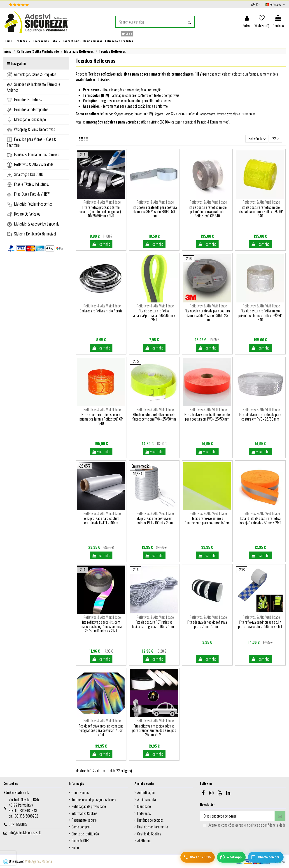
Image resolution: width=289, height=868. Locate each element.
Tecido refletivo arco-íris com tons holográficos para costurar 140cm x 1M (101, 730)
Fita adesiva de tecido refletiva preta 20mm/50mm (207, 624)
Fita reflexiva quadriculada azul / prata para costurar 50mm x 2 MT (260, 624)
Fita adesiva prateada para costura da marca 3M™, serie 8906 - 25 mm (207, 315)
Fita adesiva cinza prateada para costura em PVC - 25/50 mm (260, 417)
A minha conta (147, 799)
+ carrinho (101, 244)
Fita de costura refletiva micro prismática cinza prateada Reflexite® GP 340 (207, 212)
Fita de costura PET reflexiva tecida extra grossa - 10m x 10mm (154, 624)
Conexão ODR (80, 841)
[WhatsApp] (231, 857)
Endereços (144, 813)
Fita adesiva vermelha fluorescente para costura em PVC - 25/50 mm (207, 417)
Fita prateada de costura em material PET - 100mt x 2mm (154, 520)
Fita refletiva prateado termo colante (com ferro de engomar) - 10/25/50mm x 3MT (101, 212)
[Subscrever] (280, 816)
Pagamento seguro (84, 820)
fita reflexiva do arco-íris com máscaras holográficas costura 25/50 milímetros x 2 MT (101, 626)
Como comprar (81, 827)
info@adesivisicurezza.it (25, 833)
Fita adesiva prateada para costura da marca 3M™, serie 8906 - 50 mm (154, 212)
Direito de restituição (85, 834)
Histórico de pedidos (150, 820)
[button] (22, 41)
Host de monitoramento (153, 827)
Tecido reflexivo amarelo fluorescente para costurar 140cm (207, 520)
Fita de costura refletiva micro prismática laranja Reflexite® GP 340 (101, 419)
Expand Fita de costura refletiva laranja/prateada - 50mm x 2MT (260, 520)
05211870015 (18, 824)
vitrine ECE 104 (160, 122)
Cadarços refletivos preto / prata (101, 311)
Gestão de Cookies (149, 834)
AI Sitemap (144, 841)
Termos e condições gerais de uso (94, 799)
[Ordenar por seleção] (257, 139)
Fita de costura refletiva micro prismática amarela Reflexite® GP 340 (260, 212)
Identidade (144, 806)
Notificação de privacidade (89, 806)
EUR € (256, 4)
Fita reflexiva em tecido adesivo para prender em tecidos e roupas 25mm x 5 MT (154, 730)
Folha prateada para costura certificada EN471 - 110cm (101, 520)
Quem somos (80, 792)
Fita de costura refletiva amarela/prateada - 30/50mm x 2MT (154, 315)
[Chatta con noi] (266, 857)
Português (276, 4)
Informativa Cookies (84, 813)
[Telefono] (198, 857)
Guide (75, 847)
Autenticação (146, 792)
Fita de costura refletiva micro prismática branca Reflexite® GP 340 (260, 315)
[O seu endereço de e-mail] (237, 816)
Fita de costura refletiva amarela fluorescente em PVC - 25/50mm (154, 417)
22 (276, 139)
